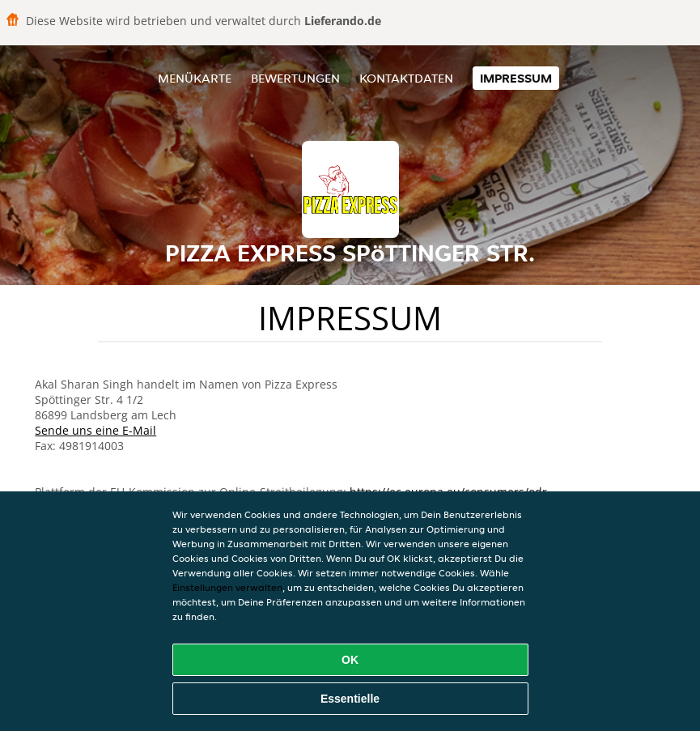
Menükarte (195, 78)
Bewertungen (295, 78)
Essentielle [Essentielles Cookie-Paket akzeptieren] (350, 699)
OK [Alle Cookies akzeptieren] (350, 660)
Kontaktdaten (406, 78)
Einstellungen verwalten (227, 587)
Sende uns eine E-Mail (95, 430)
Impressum (516, 78)
